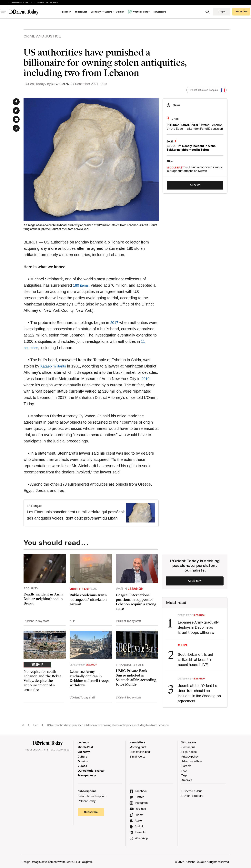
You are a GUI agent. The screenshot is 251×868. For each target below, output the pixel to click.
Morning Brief (138, 745)
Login (222, 11)
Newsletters (160, 12)
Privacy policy (190, 754)
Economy (96, 12)
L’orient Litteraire (46, 2)
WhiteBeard (66, 860)
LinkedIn (140, 830)
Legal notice (189, 750)
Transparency (87, 773)
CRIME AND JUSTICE (42, 36)
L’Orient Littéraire (192, 794)
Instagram (141, 801)
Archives (187, 778)
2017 (115, 323)
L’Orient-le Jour (18, 2)
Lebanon (67, 12)
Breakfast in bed (140, 750)
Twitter (140, 795)
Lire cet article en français (205, 90)
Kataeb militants (54, 366)
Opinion (120, 12)
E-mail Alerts (137, 754)
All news (195, 185)
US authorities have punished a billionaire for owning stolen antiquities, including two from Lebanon (108, 723)
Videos (82, 764)
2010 (146, 379)
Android (140, 824)
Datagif (35, 860)
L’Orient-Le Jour (192, 789)
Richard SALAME (64, 84)
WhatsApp (141, 836)
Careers (186, 764)
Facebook (141, 789)
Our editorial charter (91, 769)
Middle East (81, 12)
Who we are (189, 740)
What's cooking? (139, 12)
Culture (108, 12)
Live (35, 723)
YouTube (141, 807)
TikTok (139, 813)
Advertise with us (192, 759)
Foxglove (87, 860)
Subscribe (241, 11)
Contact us (188, 745)
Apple (138, 818)
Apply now (195, 581)
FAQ (184, 769)
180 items (81, 285)
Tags (184, 773)
